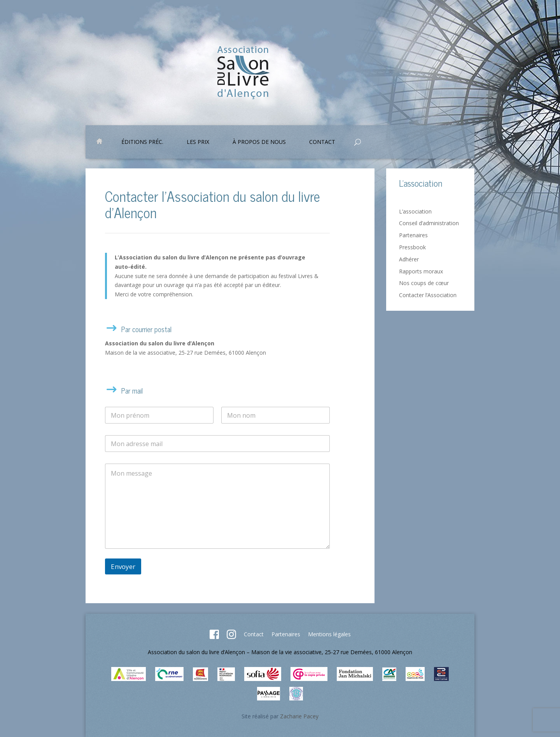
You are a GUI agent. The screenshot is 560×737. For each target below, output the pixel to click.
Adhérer (409, 259)
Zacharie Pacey (299, 716)
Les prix (198, 142)
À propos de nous (259, 142)
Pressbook (412, 247)
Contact (322, 142)
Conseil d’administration (429, 223)
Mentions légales (329, 634)
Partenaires (413, 235)
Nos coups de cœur (424, 283)
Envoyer (123, 566)
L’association (415, 211)
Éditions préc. (142, 142)
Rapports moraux (421, 271)
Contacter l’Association (428, 295)
